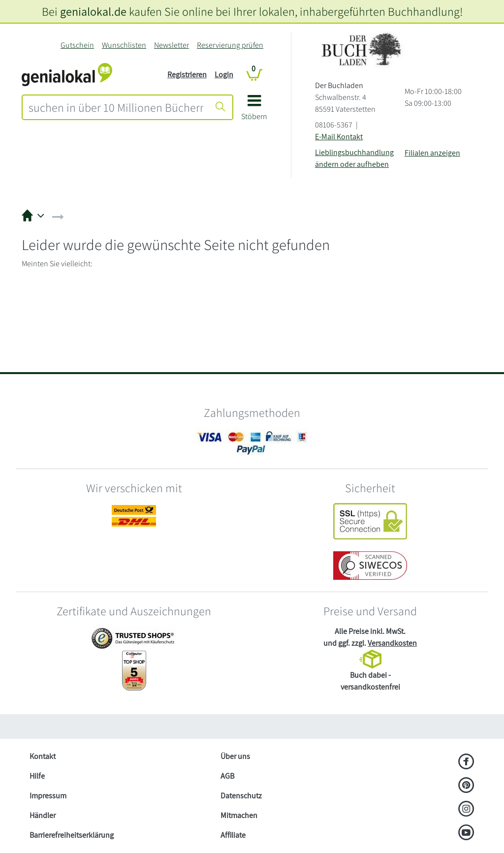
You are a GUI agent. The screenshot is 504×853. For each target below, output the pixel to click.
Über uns (235, 756)
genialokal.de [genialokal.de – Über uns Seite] (93, 11)
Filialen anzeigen (432, 153)
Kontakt (43, 756)
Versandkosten (392, 643)
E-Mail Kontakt (339, 137)
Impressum (48, 796)
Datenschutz (241, 796)
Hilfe (37, 776)
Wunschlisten (124, 45)
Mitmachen (239, 815)
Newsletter (172, 45)
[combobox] (116, 107)
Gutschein (77, 45)
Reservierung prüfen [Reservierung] (230, 45)
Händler (43, 815)
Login (224, 75)
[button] (254, 111)
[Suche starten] (220, 107)
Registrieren (187, 75)
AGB (227, 776)
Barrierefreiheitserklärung (72, 835)
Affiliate (233, 835)
